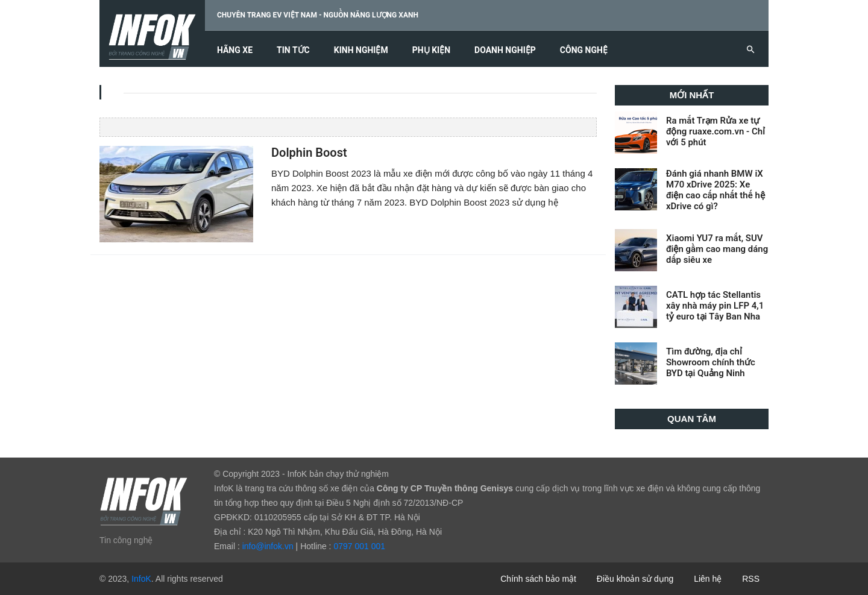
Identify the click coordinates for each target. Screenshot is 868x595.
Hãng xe (235, 50)
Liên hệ (708, 579)
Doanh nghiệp (505, 50)
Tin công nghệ (126, 540)
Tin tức (293, 50)
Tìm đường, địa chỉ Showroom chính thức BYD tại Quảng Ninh (711, 362)
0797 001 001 (359, 546)
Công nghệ (584, 50)
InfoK (141, 579)
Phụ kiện (431, 50)
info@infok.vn (268, 546)
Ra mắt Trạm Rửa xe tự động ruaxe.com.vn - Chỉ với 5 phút (715, 131)
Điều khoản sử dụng (635, 579)
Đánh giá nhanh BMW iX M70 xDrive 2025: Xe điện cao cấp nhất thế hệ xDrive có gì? (715, 190)
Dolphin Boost (309, 153)
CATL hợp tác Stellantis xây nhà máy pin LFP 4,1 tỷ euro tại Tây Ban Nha (715, 306)
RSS (751, 579)
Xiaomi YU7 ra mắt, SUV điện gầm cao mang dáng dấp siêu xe (717, 249)
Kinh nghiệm (361, 50)
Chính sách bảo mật (538, 579)
